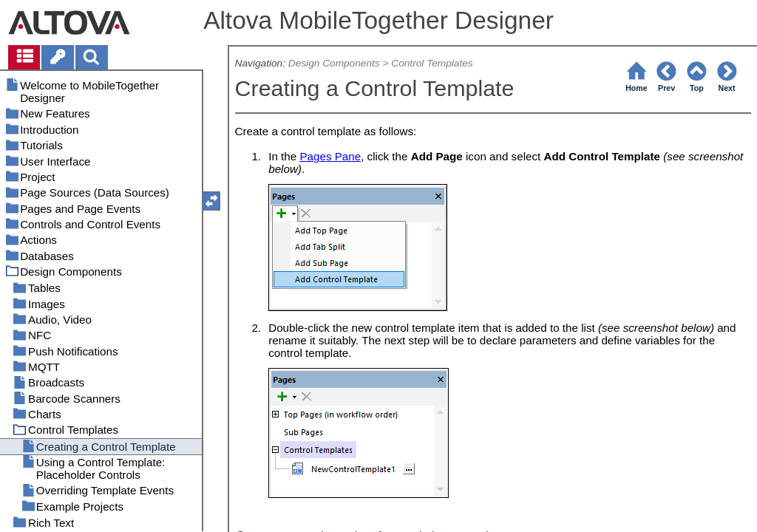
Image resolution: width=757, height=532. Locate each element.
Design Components (334, 63)
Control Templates (432, 63)
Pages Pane (330, 156)
